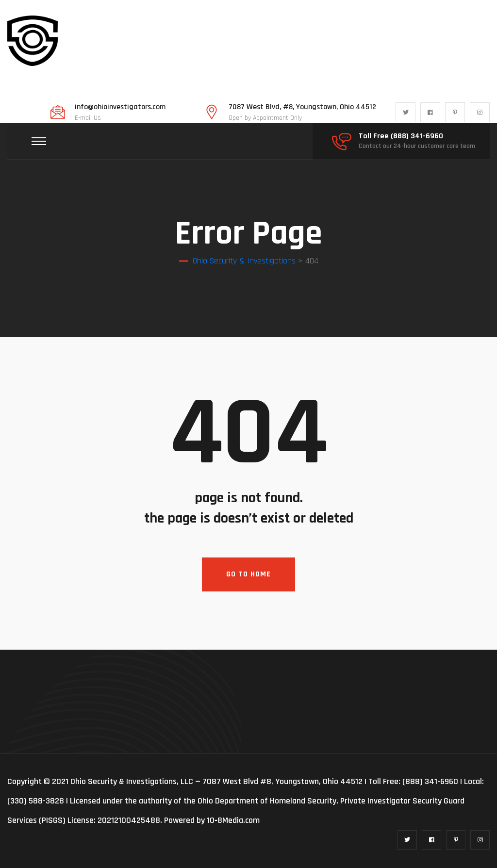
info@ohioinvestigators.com (120, 107)
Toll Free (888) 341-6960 (401, 136)
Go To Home (248, 574)
